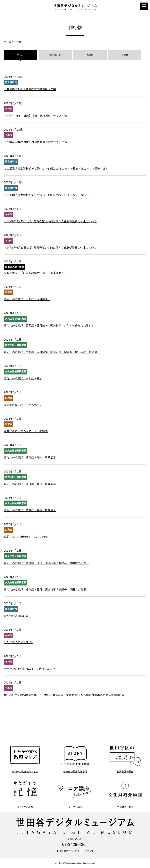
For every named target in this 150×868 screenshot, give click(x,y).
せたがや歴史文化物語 (75, 759)
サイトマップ (87, 851)
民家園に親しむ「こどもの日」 (23, 405)
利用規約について (68, 851)
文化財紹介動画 (125, 795)
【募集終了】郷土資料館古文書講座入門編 (30, 89)
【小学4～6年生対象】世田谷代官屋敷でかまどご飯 (36, 116)
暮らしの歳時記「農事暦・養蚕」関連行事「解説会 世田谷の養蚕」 (46, 590)
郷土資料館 (55, 55)
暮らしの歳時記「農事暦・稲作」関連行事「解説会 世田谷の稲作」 (46, 563)
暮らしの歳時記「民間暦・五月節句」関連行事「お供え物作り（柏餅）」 (49, 326)
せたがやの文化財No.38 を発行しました (29, 669)
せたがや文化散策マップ (25, 759)
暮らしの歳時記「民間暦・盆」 (23, 378)
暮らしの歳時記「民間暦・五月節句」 (27, 299)
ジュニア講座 (75, 795)
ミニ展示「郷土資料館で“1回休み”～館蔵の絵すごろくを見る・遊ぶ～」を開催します (56, 169)
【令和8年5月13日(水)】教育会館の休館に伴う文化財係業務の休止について (50, 221)
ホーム (7, 42)
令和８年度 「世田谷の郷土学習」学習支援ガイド (35, 273)
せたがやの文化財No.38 (19, 642)
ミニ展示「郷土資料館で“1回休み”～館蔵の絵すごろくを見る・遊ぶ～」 (48, 195)
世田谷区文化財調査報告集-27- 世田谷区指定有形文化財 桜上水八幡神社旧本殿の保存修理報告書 (64, 695)
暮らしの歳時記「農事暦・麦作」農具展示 (30, 484)
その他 (125, 55)
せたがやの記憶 (25, 795)
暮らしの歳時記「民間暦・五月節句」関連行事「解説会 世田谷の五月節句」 (52, 352)
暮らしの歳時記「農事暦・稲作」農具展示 (30, 457)
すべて (21, 55)
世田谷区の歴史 (125, 759)
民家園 (90, 55)
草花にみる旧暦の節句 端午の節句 (26, 537)
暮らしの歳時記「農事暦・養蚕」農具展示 (30, 510)
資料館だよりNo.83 (16, 616)
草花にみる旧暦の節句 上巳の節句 (26, 431)
